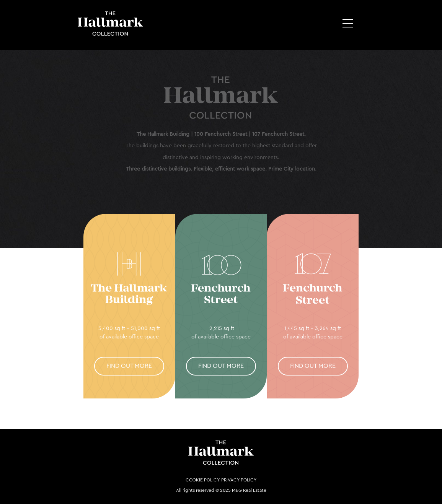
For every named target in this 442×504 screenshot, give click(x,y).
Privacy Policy (239, 480)
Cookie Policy (203, 480)
